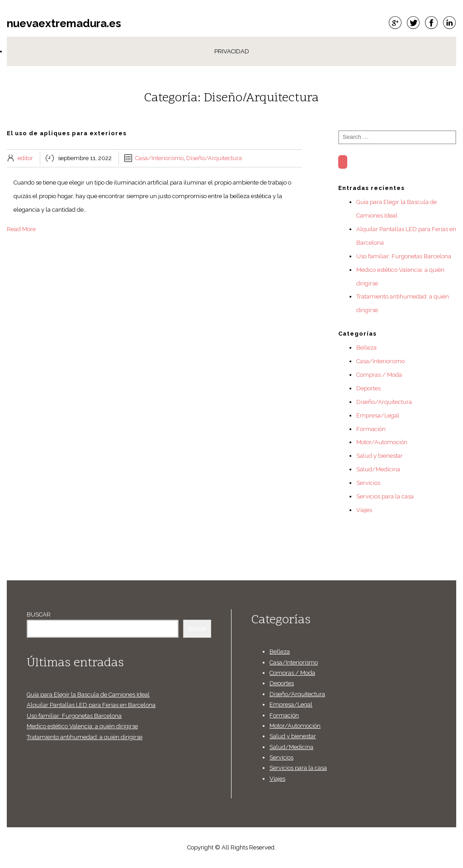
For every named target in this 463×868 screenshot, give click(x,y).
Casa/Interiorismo (159, 158)
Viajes (364, 510)
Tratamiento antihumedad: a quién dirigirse (85, 737)
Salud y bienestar (380, 456)
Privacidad (232, 51)
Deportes (369, 388)
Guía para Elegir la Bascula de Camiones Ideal (88, 695)
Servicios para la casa (385, 496)
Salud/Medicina (378, 469)
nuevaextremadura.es (64, 24)
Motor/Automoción (382, 442)
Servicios (368, 483)
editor (25, 158)
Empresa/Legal (378, 415)
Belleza (366, 348)
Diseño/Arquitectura (214, 158)
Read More (21, 229)
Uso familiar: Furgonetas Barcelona (404, 256)
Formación (371, 429)
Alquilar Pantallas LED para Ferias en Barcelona (91, 705)
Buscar (39, 614)
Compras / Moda (379, 375)
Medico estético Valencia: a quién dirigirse (82, 726)
